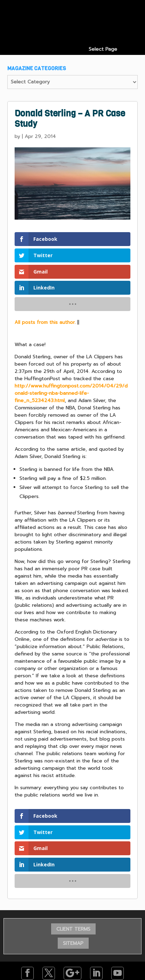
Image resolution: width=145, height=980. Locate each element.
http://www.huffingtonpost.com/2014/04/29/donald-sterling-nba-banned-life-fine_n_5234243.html (71, 393)
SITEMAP (73, 943)
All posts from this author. (45, 322)
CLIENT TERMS (73, 929)
